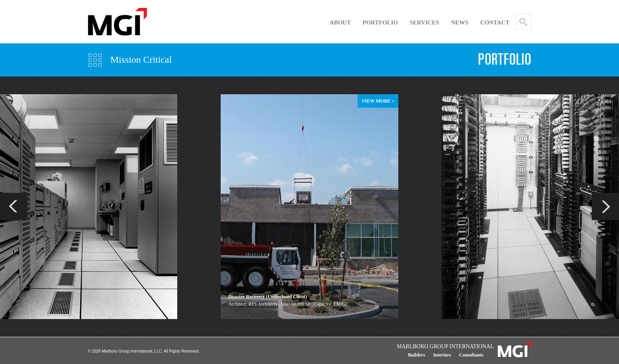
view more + (378, 101)
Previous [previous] (14, 206)
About (340, 22)
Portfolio (380, 22)
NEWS (460, 22)
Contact (495, 22)
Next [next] (605, 206)
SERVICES (425, 22)
